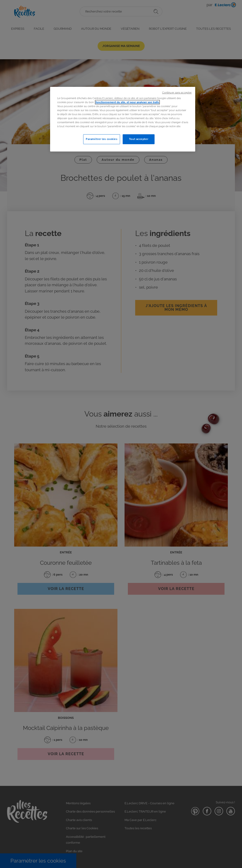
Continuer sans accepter (177, 93)
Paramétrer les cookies (102, 139)
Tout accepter (139, 139)
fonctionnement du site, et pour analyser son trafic (127, 102)
